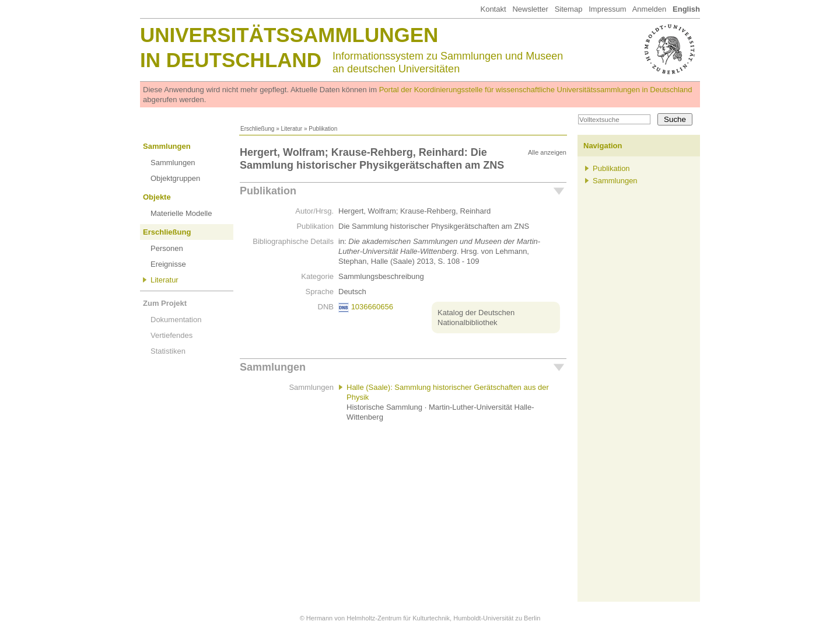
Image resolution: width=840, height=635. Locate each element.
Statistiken (168, 351)
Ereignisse (168, 264)
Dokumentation (176, 320)
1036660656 (372, 307)
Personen (167, 248)
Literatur (291, 129)
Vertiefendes (171, 335)
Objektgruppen (175, 178)
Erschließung (257, 129)
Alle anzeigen (547, 152)
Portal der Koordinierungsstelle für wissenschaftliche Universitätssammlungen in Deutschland (536, 90)
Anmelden (650, 9)
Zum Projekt (165, 303)
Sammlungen (167, 146)
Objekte (157, 197)
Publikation (268, 191)
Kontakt (493, 9)
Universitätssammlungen (289, 35)
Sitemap (569, 9)
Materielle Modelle (181, 213)
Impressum (607, 9)
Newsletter (530, 9)
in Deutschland (231, 60)
